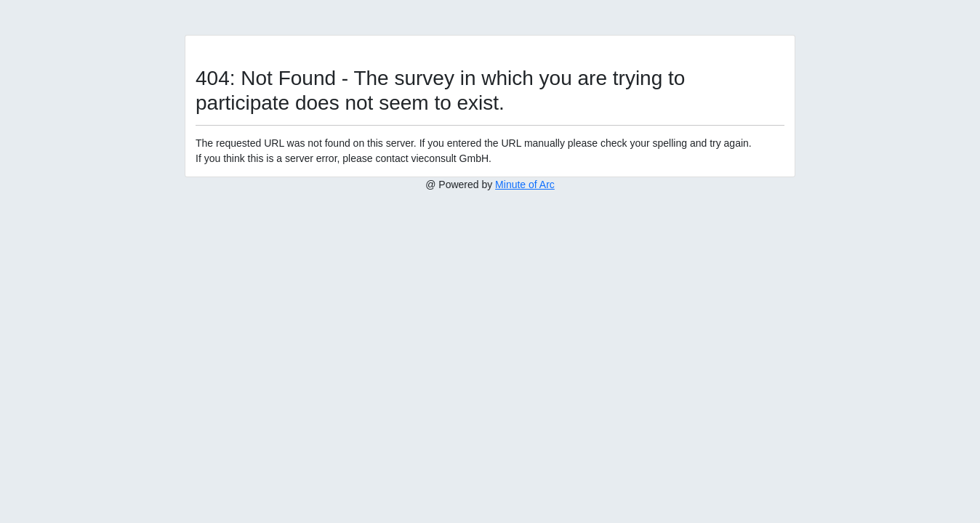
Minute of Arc (525, 185)
